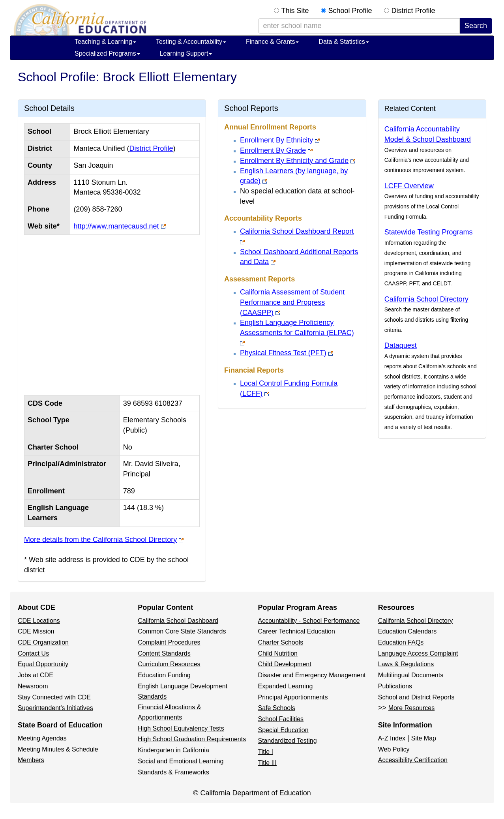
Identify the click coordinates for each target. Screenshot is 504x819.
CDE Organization (43, 642)
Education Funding (164, 675)
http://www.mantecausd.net (116, 226)
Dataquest (401, 345)
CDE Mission (36, 631)
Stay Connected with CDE (54, 697)
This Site (295, 11)
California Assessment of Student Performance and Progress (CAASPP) (292, 302)
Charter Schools (281, 642)
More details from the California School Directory (100, 540)
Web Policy (394, 749)
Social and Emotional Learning (181, 761)
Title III (267, 763)
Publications (395, 686)
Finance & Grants (273, 42)
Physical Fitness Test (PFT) (283, 353)
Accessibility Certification (413, 760)
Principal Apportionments (293, 697)
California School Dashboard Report (297, 231)
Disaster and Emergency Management (312, 675)
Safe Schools (277, 708)
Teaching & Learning (105, 42)
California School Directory (426, 299)
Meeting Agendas (42, 738)
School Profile (350, 11)
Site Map (424, 738)
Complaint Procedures (169, 642)
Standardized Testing (288, 741)
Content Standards (164, 653)
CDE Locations (39, 621)
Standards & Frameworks (173, 772)
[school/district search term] (359, 26)
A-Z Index (392, 738)
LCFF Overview (409, 186)
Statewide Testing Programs (429, 232)
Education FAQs (401, 642)
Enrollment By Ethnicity (276, 140)
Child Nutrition (278, 653)
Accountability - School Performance (309, 621)
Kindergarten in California (173, 750)
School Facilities (281, 719)
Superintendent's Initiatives (55, 708)
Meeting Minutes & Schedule (58, 749)
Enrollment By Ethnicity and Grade (294, 161)
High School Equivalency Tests (181, 728)
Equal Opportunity (43, 664)
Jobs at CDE (36, 675)
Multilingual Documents (411, 675)
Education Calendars (408, 631)
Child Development (285, 664)
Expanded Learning (286, 686)
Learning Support (186, 53)
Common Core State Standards (182, 631)
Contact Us (33, 653)
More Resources (411, 708)
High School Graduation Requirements (192, 739)
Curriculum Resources (169, 664)
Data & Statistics (344, 42)
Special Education (283, 730)
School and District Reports (416, 697)
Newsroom (33, 686)
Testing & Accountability (191, 42)
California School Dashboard (178, 621)
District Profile (413, 11)
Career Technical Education (297, 631)
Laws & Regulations (406, 664)
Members (31, 760)
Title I (266, 752)
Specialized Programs (107, 53)
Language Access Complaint (418, 653)
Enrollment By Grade (273, 150)
